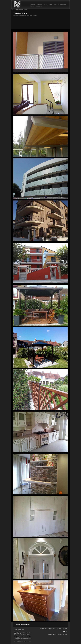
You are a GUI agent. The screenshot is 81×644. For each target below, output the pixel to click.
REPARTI (45, 5)
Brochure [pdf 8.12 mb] (62, 629)
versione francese (63, 634)
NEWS (32, 6)
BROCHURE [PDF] (39, 6)
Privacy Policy (52, 629)
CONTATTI (55, 5)
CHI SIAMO (33, 5)
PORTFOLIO (39, 5)
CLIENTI (50, 5)
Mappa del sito (43, 629)
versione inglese (52, 634)
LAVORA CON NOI (62, 5)
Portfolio (14, 10)
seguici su (65, 631)
